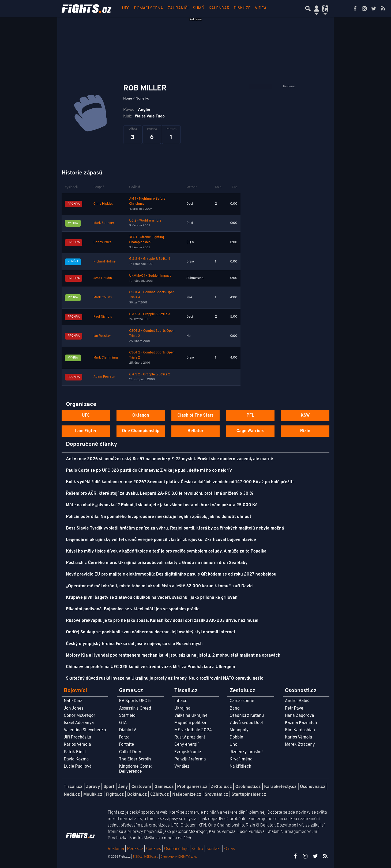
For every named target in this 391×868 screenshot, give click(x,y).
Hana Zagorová (300, 716)
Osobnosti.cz (248, 787)
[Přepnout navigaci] (317, 9)
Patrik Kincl (75, 752)
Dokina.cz (137, 795)
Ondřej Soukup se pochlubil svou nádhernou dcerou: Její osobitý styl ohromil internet (151, 632)
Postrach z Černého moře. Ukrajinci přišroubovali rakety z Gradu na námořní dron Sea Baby (157, 563)
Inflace (181, 701)
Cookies (153, 849)
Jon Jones (74, 709)
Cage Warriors (250, 431)
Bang (235, 709)
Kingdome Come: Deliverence (135, 769)
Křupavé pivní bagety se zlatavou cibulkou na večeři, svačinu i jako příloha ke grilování (152, 598)
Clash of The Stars (195, 416)
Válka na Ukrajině (191, 716)
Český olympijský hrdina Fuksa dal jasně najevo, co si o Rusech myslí (134, 644)
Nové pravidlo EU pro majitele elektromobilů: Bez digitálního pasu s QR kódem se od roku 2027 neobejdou (171, 574)
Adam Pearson (104, 377)
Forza (124, 737)
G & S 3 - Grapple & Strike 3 (150, 314)
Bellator (195, 431)
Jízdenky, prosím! (246, 752)
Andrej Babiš (297, 701)
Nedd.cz (72, 795)
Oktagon (141, 416)
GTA (123, 723)
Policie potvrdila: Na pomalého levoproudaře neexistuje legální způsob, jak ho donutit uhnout (159, 517)
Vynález (182, 767)
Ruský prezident (190, 737)
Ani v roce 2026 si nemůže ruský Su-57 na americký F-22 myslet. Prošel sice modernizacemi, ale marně (170, 459)
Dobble (236, 737)
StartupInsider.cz (249, 795)
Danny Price (103, 242)
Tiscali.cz (73, 787)
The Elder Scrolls (135, 759)
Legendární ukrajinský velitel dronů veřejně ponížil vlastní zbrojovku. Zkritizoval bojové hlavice (161, 540)
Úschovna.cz (313, 787)
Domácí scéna (148, 8)
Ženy (123, 787)
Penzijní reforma (190, 759)
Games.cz (164, 787)
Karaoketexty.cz (280, 787)
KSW (305, 416)
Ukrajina (182, 709)
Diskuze (242, 8)
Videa (261, 8)
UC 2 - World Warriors (145, 221)
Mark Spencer (104, 223)
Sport (109, 787)
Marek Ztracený (300, 745)
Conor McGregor (80, 716)
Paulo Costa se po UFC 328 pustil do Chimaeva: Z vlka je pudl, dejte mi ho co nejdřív (149, 471)
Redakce (135, 849)
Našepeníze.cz (187, 795)
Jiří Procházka (77, 737)
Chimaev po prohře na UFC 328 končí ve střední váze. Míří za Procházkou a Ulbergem (151, 667)
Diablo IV (127, 730)
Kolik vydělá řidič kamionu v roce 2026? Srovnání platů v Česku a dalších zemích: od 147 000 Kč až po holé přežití (180, 482)
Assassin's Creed (135, 709)
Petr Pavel (295, 709)
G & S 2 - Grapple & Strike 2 (150, 375)
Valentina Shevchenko (85, 730)
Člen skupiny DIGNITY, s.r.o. (179, 857)
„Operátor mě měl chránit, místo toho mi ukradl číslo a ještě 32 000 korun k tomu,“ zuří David (159, 586)
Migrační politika (190, 723)
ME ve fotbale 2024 (193, 730)
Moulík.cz (93, 795)
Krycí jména (241, 759)
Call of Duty (130, 752)
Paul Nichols (103, 317)
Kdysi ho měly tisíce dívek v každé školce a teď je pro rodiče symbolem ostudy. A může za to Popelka (166, 551)
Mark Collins (103, 298)
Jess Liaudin (103, 278)
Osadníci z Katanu (247, 716)
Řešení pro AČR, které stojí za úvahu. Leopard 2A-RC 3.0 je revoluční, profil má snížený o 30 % (159, 494)
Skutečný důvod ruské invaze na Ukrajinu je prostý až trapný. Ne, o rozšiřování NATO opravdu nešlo (165, 679)
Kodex (198, 849)
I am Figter (86, 431)
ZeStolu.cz (221, 787)
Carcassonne (242, 701)
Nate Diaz (73, 701)
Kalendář (219, 8)
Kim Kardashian (300, 730)
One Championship (141, 431)
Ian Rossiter (102, 336)
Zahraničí (178, 8)
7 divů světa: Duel (246, 723)
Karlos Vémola (77, 745)
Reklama (116, 849)
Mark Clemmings (106, 358)
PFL (251, 416)
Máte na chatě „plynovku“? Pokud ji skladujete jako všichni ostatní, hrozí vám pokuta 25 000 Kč (162, 505)
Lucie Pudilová (78, 767)
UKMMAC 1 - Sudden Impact (150, 276)
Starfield (127, 716)
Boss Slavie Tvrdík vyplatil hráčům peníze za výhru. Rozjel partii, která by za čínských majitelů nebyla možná (175, 528)
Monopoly (239, 730)
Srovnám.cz (216, 795)
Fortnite (126, 745)
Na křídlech (240, 767)
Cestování (141, 787)
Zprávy (93, 787)
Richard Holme (105, 262)
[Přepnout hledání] (308, 9)
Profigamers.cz (192, 787)
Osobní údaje (176, 849)
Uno (233, 745)
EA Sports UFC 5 (135, 701)
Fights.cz (115, 795)
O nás (230, 849)
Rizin (305, 431)
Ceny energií (186, 745)
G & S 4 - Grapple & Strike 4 (150, 259)
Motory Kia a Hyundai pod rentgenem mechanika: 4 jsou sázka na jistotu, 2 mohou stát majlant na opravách (173, 656)
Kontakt (214, 849)
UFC (126, 8)
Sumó (199, 8)
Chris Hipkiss (103, 204)
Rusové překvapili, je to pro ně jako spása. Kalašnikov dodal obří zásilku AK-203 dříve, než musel (162, 621)
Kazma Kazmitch (301, 723)
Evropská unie (188, 752)
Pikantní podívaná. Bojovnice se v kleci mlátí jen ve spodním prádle (133, 609)
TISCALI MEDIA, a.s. (145, 857)
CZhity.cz (159, 795)
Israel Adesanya (79, 723)
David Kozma (76, 759)
